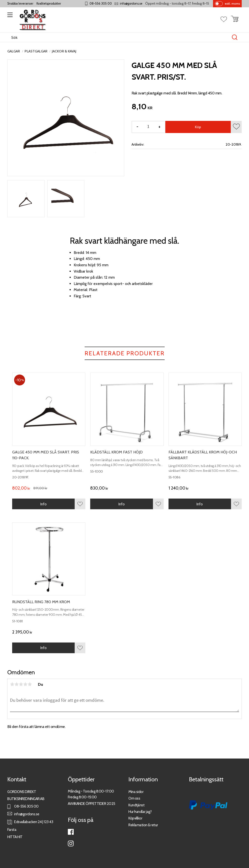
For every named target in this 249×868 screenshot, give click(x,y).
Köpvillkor (135, 818)
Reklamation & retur (143, 825)
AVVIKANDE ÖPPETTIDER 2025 (92, 804)
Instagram (71, 843)
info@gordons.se (131, 4)
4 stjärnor (25, 684)
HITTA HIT (15, 837)
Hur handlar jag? (140, 812)
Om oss (134, 798)
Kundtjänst (136, 805)
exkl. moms (232, 4)
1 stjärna (12, 684)
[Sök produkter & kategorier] (119, 37)
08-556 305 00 (101, 4)
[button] (9, 17)
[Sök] (235, 37)
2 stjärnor (17, 684)
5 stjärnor (30, 684)
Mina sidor (136, 792)
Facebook (71, 832)
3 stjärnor (21, 684)
